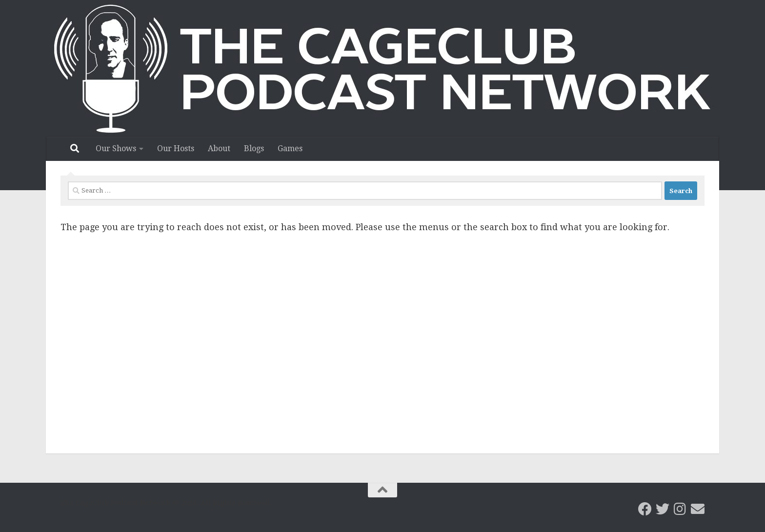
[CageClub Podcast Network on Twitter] (663, 509)
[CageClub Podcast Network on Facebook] (645, 509)
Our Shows (116, 148)
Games (290, 148)
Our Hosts (176, 148)
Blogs (254, 148)
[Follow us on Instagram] (680, 509)
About (219, 148)
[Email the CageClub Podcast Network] (698, 509)
